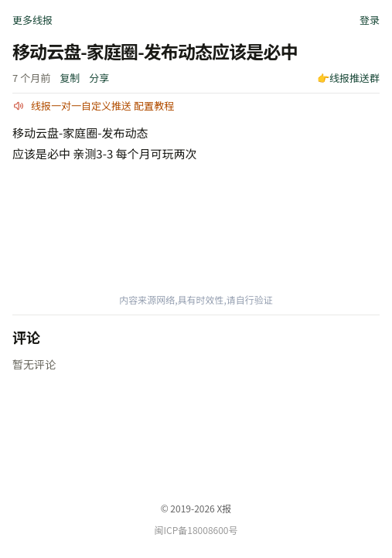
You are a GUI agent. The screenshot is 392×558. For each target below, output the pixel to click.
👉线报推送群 (348, 78)
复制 (70, 78)
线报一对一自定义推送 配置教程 (102, 105)
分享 (99, 78)
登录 (370, 20)
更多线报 (32, 20)
